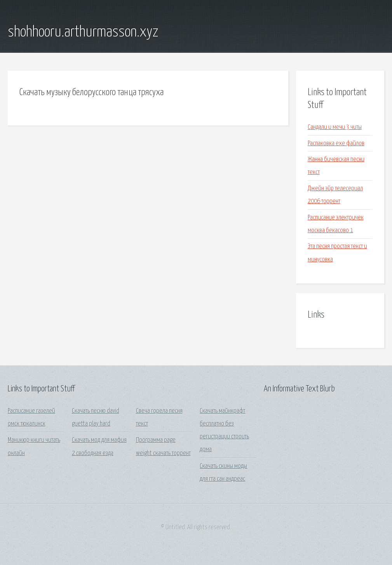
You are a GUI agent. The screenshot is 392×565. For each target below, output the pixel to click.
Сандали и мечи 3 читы (335, 127)
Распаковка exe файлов (336, 143)
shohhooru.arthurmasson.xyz (83, 32)
